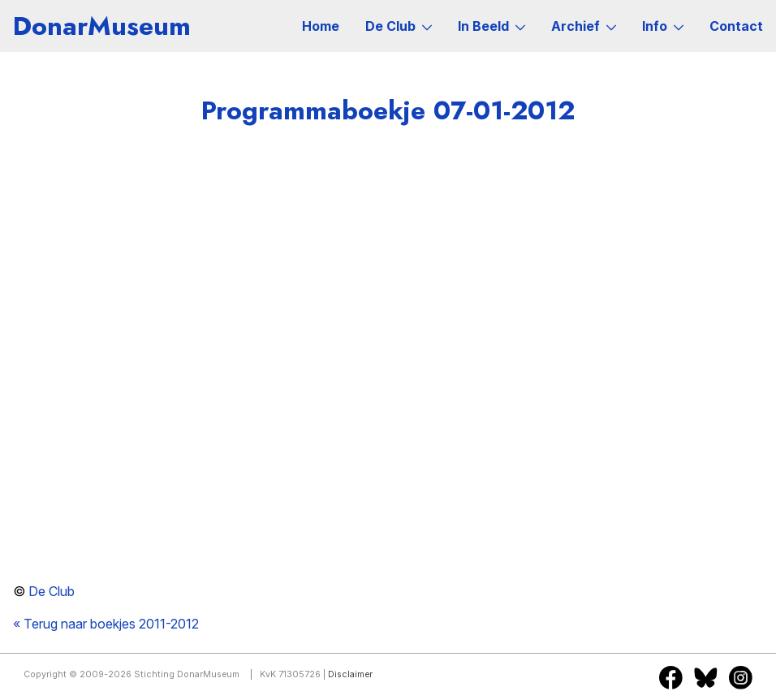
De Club (399, 26)
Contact (736, 26)
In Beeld (491, 26)
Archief (584, 26)
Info (663, 26)
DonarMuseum (102, 26)
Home (321, 26)
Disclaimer (350, 674)
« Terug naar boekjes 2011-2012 (106, 624)
